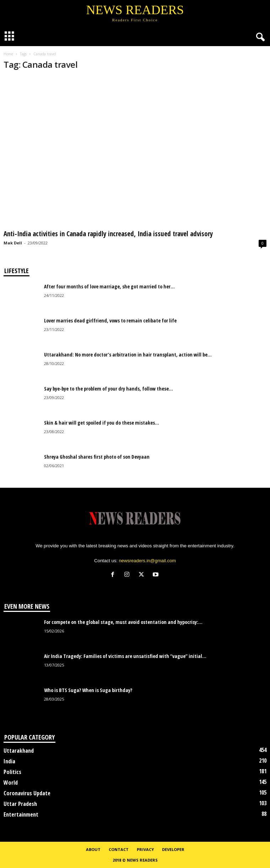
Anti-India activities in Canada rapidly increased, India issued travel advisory (108, 234)
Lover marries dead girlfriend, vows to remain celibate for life (110, 320)
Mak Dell (13, 243)
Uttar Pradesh (20, 804)
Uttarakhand (19, 751)
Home (8, 54)
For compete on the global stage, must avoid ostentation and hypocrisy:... (123, 622)
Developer (173, 849)
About (93, 849)
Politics (12, 772)
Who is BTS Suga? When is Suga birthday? (88, 690)
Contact (119, 849)
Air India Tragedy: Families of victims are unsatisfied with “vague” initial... (125, 656)
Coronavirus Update (27, 793)
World (11, 783)
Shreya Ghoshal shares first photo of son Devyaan (97, 457)
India (9, 761)
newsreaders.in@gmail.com (147, 561)
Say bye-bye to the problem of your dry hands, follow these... (109, 389)
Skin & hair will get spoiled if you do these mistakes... (102, 423)
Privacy (145, 849)
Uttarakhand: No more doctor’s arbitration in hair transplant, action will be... (128, 355)
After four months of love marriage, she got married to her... (109, 286)
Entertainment (21, 814)
